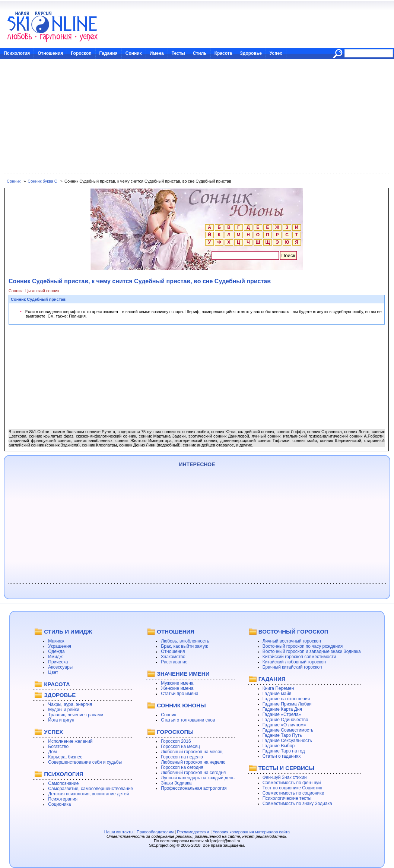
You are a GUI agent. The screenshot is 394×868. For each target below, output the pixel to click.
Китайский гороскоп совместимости (299, 657)
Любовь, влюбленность (185, 641)
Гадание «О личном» (284, 725)
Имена (157, 53)
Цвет (53, 672)
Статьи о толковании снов (188, 720)
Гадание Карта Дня (282, 709)
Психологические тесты (287, 798)
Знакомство (173, 657)
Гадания (109, 53)
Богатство (58, 747)
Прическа (58, 662)
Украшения (60, 646)
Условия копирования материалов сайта (251, 832)
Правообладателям (155, 832)
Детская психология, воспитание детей (88, 794)
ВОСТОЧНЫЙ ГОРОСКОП (293, 632)
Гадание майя (277, 694)
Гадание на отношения (286, 699)
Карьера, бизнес (65, 757)
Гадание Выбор (279, 746)
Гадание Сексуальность (287, 741)
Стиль (200, 53)
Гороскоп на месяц (180, 747)
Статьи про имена (179, 694)
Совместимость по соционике (293, 793)
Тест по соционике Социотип (292, 788)
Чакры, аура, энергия (70, 704)
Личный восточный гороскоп (292, 641)
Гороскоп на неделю (182, 757)
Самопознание (63, 783)
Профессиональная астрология (194, 788)
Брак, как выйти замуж (184, 646)
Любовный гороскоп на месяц (192, 752)
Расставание (174, 662)
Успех (276, 53)
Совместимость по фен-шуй (292, 783)
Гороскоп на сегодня (182, 767)
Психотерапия (63, 799)
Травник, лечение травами (76, 715)
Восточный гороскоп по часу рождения (303, 646)
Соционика (59, 804)
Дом (52, 752)
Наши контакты (119, 832)
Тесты (178, 53)
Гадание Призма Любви (287, 704)
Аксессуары (60, 667)
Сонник (134, 53)
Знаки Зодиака (176, 783)
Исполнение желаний (70, 741)
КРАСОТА (57, 684)
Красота (223, 53)
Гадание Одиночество (285, 720)
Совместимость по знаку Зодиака (297, 804)
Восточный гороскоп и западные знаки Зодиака (312, 651)
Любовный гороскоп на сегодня (193, 773)
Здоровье (251, 53)
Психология (17, 53)
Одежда (56, 651)
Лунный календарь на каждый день (198, 778)
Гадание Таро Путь (282, 735)
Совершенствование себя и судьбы (85, 762)
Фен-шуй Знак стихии (285, 777)
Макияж (56, 641)
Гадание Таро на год (284, 751)
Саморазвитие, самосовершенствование (90, 789)
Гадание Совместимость (288, 730)
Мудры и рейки (63, 710)
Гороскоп (81, 53)
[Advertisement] (197, 118)
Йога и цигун (61, 720)
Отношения (50, 53)
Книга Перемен (278, 688)
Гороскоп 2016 (176, 741)
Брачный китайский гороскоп (292, 667)
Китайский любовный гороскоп (294, 662)
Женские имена (177, 688)
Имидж (55, 657)
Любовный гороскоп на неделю (193, 762)
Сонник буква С (42, 181)
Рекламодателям (193, 832)
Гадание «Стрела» (282, 714)
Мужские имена (177, 683)
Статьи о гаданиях (282, 756)
